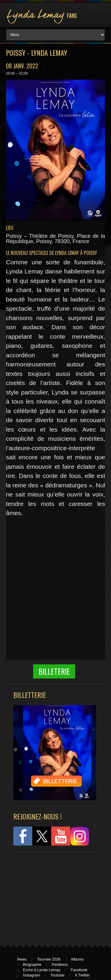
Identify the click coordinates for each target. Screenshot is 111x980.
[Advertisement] (52, 896)
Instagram (32, 975)
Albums (77, 959)
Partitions (60, 965)
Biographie (32, 965)
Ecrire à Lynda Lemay (42, 970)
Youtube (57, 975)
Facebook (79, 970)
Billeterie (54, 671)
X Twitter (82, 975)
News (22, 959)
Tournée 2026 (49, 959)
